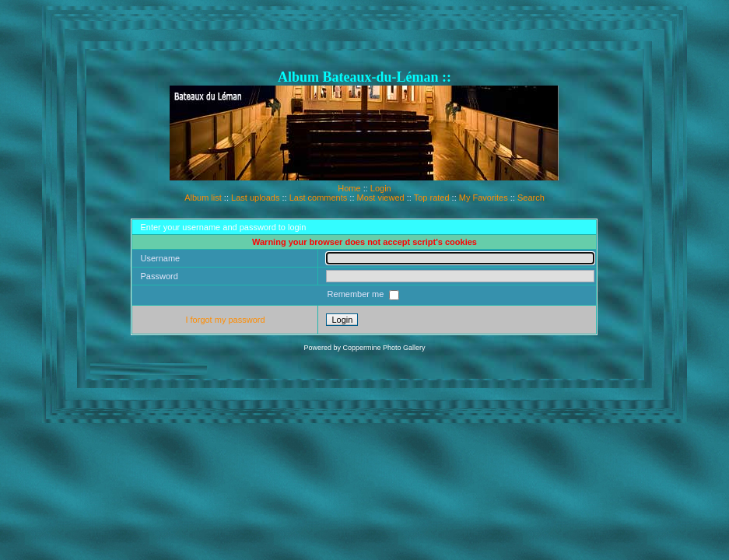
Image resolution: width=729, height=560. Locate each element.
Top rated (432, 198)
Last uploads (255, 198)
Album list (203, 198)
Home (349, 188)
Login (381, 188)
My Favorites (484, 198)
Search (531, 198)
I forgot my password (225, 320)
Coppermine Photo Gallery (384, 348)
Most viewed (381, 198)
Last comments (319, 198)
